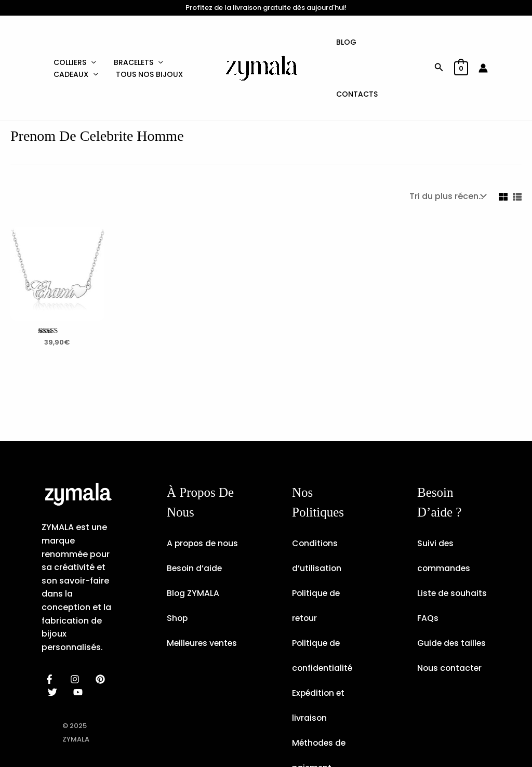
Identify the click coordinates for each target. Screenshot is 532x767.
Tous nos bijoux (145, 52)
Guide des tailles (452, 591)
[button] (439, 42)
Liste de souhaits (453, 541)
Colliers (73, 32)
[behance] (102, 627)
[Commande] (447, 144)
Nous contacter (450, 616)
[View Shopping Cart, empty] (461, 42)
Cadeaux (74, 52)
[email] (80, 640)
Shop (178, 591)
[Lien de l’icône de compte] (483, 42)
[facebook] (51, 627)
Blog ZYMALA (193, 566)
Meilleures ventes (203, 616)
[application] (89, 32)
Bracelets (134, 32)
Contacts (396, 42)
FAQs (428, 566)
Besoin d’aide (195, 541)
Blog (350, 42)
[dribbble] (54, 640)
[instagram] (77, 627)
